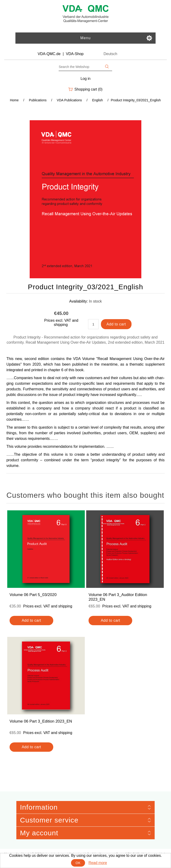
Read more (98, 863)
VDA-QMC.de (49, 54)
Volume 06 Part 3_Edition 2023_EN (41, 721)
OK (78, 863)
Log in (86, 79)
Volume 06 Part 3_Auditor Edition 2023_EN (118, 597)
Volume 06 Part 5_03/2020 (33, 595)
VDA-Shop (75, 54)
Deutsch (110, 54)
